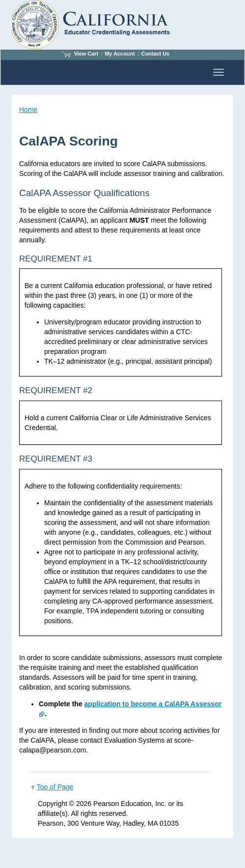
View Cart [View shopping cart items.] (80, 54)
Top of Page (55, 787)
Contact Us (156, 54)
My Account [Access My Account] (120, 54)
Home (28, 110)
